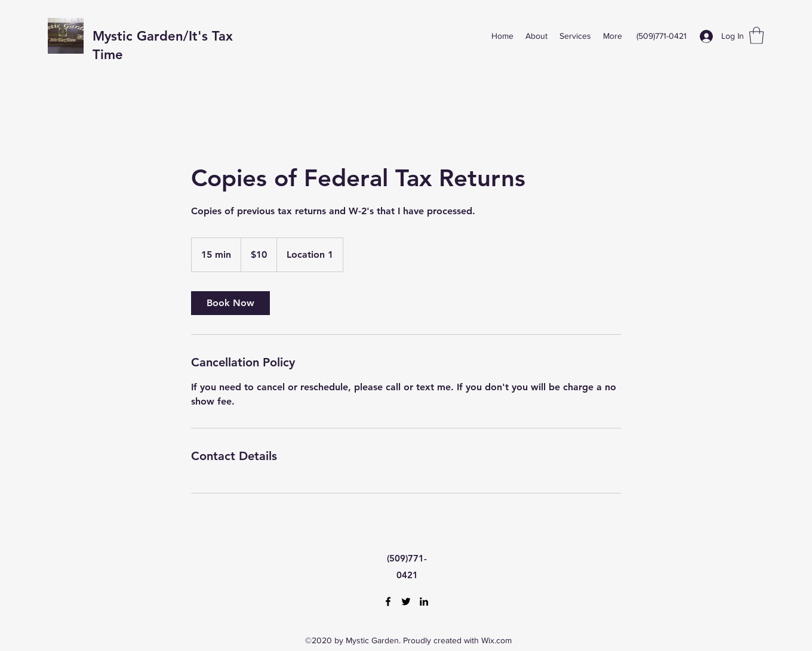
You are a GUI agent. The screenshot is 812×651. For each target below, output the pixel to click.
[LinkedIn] (424, 601)
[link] (230, 303)
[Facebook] (388, 601)
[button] (756, 36)
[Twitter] (406, 601)
